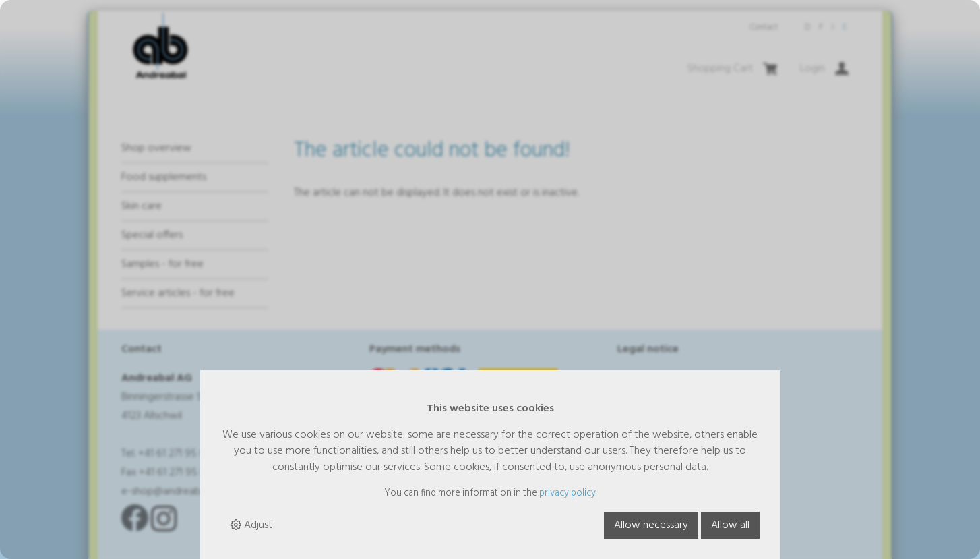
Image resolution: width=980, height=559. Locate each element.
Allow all (730, 525)
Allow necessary (651, 525)
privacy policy (568, 493)
